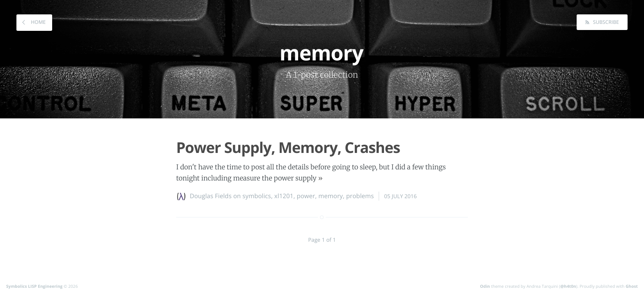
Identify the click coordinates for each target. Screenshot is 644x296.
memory (330, 196)
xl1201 (284, 196)
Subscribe (605, 22)
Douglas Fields (211, 196)
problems (360, 196)
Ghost (632, 286)
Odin (485, 286)
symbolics (257, 196)
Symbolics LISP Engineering (34, 286)
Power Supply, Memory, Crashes (288, 147)
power (306, 196)
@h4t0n (568, 286)
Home (38, 22)
